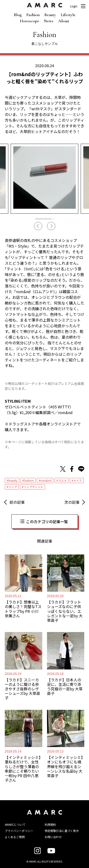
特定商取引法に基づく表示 (62, 831)
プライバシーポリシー (19, 831)
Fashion (33, 15)
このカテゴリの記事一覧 (47, 522)
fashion (29, 480)
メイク (78, 480)
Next (51, 226)
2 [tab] (53, 219)
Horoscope (30, 21)
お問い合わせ (53, 837)
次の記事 (72, 502)
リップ (13, 487)
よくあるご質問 (15, 837)
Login (74, 6)
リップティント (33, 487)
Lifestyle (68, 15)
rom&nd (46, 480)
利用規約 (50, 824)
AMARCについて (15, 824)
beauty (13, 480)
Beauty (50, 15)
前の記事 (17, 502)
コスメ (62, 480)
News (49, 21)
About (64, 21)
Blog (18, 15)
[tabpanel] (44, 179)
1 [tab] (43, 219)
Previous (38, 226)
